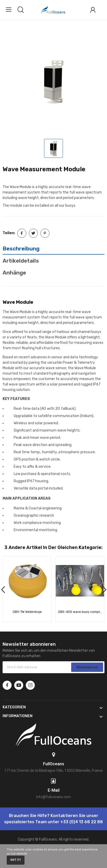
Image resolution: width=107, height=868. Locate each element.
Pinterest (45, 233)
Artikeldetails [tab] (21, 261)
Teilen (22, 233)
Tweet (33, 233)
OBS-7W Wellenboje (27, 612)
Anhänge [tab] (14, 273)
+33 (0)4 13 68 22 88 (82, 822)
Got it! (15, 860)
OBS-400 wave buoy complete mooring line (80, 612)
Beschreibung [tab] (21, 248)
